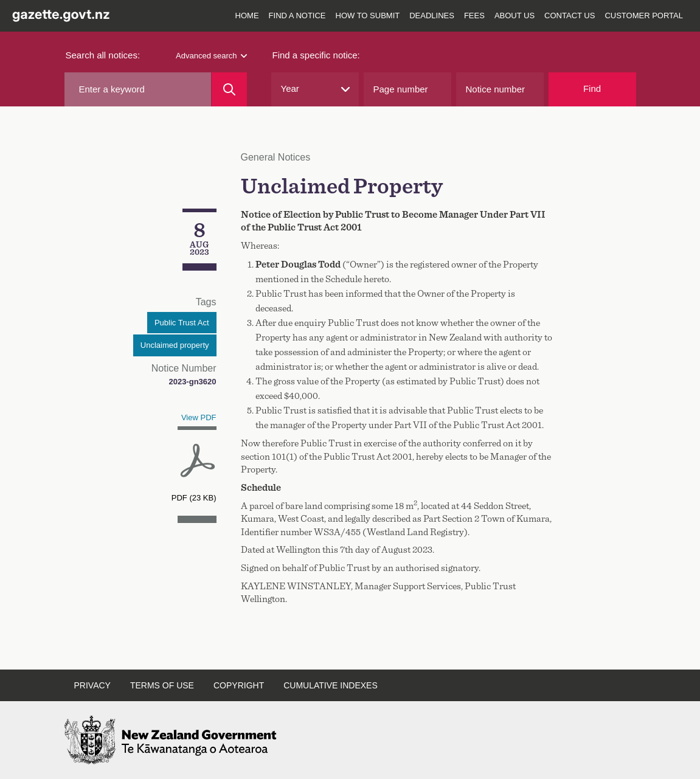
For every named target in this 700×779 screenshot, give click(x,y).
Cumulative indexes (331, 685)
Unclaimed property (175, 345)
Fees (474, 16)
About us (515, 16)
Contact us (570, 16)
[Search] (229, 89)
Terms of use (162, 685)
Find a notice (297, 16)
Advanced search (211, 56)
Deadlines (432, 16)
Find (592, 88)
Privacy (92, 685)
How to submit (368, 16)
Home (247, 16)
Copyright (239, 685)
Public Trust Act (182, 323)
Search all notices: (103, 55)
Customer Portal (644, 16)
